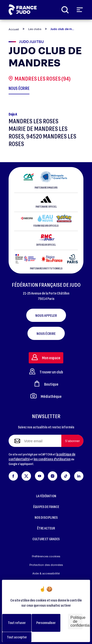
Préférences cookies (46, 556)
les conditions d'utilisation (52, 459)
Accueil (14, 29)
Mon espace (46, 357)
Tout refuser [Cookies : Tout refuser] (17, 623)
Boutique (46, 384)
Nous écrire (46, 333)
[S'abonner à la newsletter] (72, 441)
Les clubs (35, 29)
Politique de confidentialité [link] (76, 621)
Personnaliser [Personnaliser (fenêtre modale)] (46, 623)
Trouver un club (46, 371)
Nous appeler (46, 315)
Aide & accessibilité (46, 573)
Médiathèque (46, 396)
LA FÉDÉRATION (46, 496)
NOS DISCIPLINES (46, 517)
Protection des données (46, 565)
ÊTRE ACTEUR (46, 528)
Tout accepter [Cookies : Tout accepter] (17, 637)
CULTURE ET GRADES (46, 539)
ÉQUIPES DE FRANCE (46, 507)
